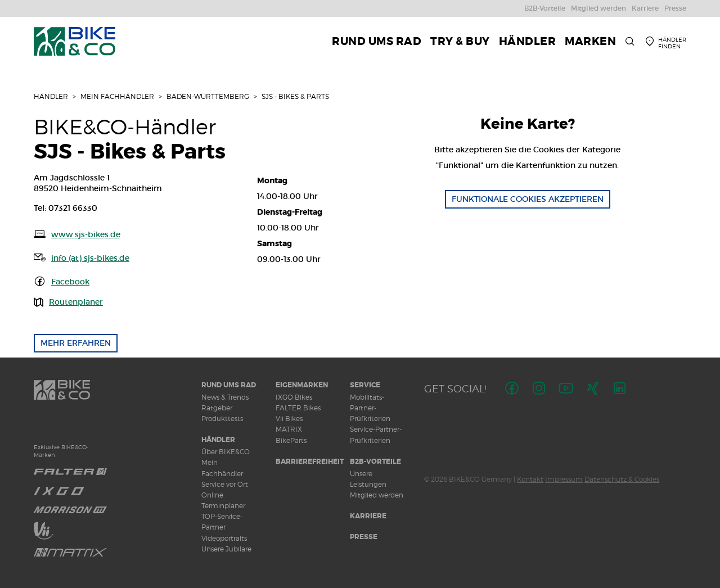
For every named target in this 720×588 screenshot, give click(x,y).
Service (365, 385)
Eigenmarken (302, 385)
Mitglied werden (377, 495)
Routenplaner (76, 302)
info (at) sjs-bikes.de (90, 258)
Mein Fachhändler (117, 96)
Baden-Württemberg (208, 96)
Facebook (70, 282)
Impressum (564, 479)
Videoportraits (224, 538)
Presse (364, 537)
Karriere (368, 516)
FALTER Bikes (298, 408)
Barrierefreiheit (310, 462)
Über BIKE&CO (226, 452)
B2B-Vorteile (375, 462)
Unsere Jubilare (226, 549)
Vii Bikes (289, 419)
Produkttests (222, 419)
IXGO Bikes (294, 397)
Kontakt (530, 479)
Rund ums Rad (229, 385)
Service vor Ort (225, 484)
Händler (51, 96)
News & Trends (225, 397)
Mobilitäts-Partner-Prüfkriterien (370, 408)
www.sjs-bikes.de (86, 234)
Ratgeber (217, 408)
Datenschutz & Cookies (622, 479)
